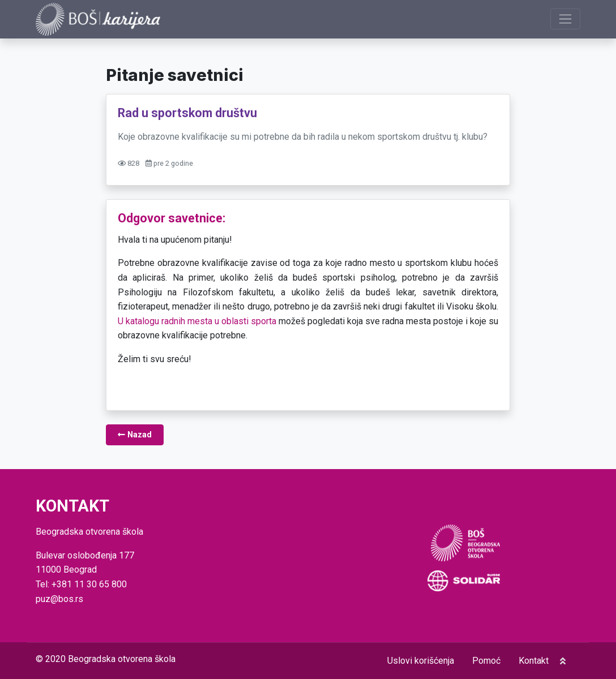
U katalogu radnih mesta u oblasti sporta (197, 321)
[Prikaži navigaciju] (565, 19)
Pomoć (486, 661)
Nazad (135, 435)
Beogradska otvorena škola (122, 659)
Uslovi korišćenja (421, 661)
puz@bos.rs (59, 599)
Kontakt (534, 661)
